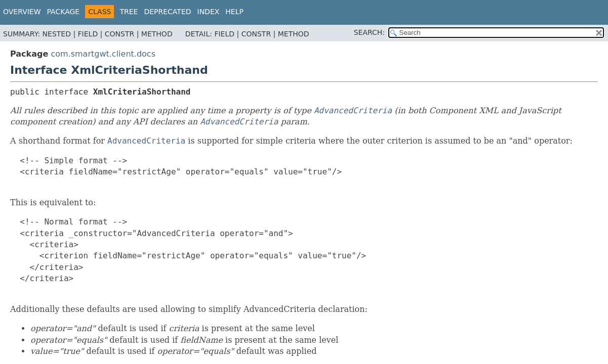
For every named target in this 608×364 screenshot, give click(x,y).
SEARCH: (369, 32)
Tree (129, 12)
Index (209, 12)
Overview (22, 12)
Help (234, 12)
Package (64, 12)
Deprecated (167, 12)
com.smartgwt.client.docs (103, 54)
